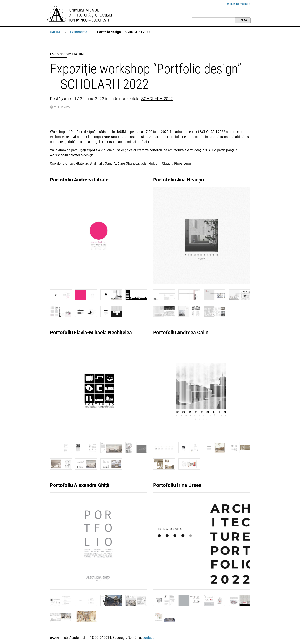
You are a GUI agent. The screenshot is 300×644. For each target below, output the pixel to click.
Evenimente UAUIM (67, 54)
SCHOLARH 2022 (157, 99)
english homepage (238, 4)
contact (148, 638)
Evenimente (79, 32)
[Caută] (213, 20)
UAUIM (55, 32)
